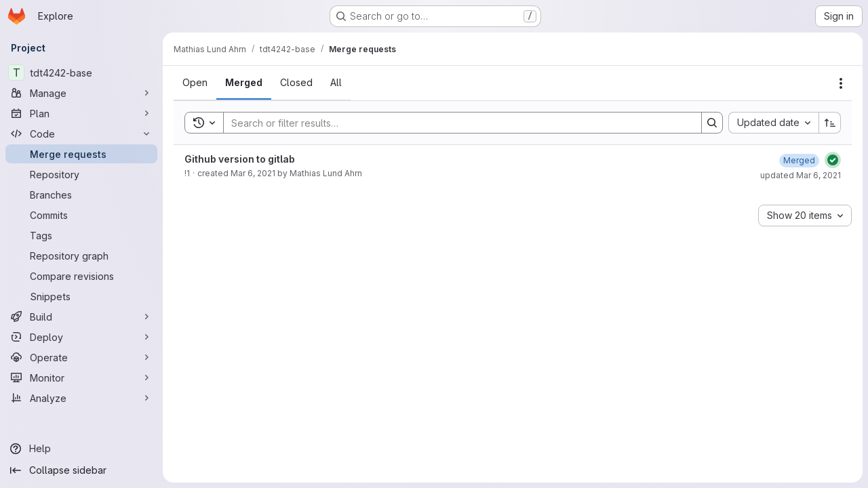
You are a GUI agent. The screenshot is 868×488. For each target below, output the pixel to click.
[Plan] (81, 113)
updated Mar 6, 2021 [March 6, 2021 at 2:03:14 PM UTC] (801, 175)
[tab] (195, 83)
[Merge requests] (81, 154)
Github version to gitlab (240, 159)
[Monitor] (81, 378)
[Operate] (81, 357)
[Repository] (81, 174)
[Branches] (81, 195)
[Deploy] (81, 337)
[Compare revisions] (81, 276)
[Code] (81, 134)
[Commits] (81, 215)
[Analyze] (81, 398)
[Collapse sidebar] (81, 470)
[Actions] (841, 83)
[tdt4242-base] (81, 73)
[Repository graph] (81, 256)
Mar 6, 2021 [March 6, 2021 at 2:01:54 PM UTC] (253, 173)
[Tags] (81, 235)
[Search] (456, 123)
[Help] (81, 449)
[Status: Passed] (833, 160)
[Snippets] (81, 296)
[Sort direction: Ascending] (830, 123)
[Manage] (81, 93)
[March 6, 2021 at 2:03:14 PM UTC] (799, 160)
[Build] (81, 317)
